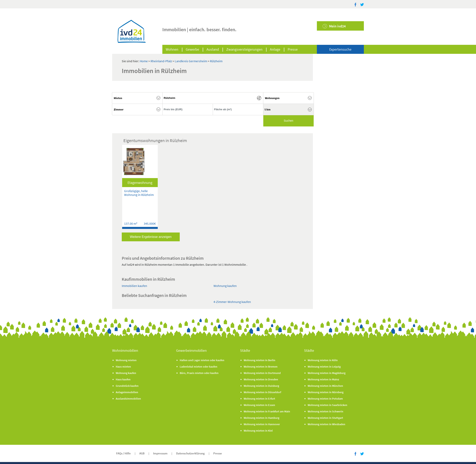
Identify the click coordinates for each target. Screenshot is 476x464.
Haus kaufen (123, 379)
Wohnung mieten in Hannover (262, 424)
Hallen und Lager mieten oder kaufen (202, 360)
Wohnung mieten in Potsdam (325, 399)
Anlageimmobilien (127, 392)
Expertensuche (340, 49)
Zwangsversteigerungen (244, 49)
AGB (142, 453)
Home (144, 61)
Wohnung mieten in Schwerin (325, 411)
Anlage (275, 49)
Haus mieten (123, 367)
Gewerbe (192, 49)
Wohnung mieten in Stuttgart (325, 418)
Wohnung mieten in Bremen (261, 367)
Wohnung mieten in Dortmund (262, 373)
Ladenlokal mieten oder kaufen (199, 367)
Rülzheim (216, 61)
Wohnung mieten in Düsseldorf (262, 392)
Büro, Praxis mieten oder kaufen (199, 373)
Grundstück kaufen (127, 386)
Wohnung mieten (126, 360)
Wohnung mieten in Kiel (258, 431)
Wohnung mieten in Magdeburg (327, 373)
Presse (293, 49)
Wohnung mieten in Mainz (323, 379)
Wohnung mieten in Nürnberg (326, 392)
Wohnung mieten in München (325, 386)
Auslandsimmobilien (128, 399)
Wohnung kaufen (225, 286)
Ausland (213, 49)
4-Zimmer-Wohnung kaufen (232, 302)
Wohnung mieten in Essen (259, 405)
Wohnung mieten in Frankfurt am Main (267, 411)
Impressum (160, 453)
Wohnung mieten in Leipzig (324, 367)
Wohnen (172, 49)
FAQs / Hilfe (123, 453)
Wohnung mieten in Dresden (261, 379)
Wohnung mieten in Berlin (259, 360)
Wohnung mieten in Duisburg (261, 386)
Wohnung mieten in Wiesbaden (326, 424)
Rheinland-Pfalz (162, 61)
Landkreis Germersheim (191, 61)
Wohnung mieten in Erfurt (259, 399)
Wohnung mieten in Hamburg (261, 418)
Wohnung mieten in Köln (323, 360)
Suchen (288, 121)
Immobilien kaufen (134, 286)
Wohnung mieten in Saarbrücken (327, 405)
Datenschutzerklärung (190, 453)
